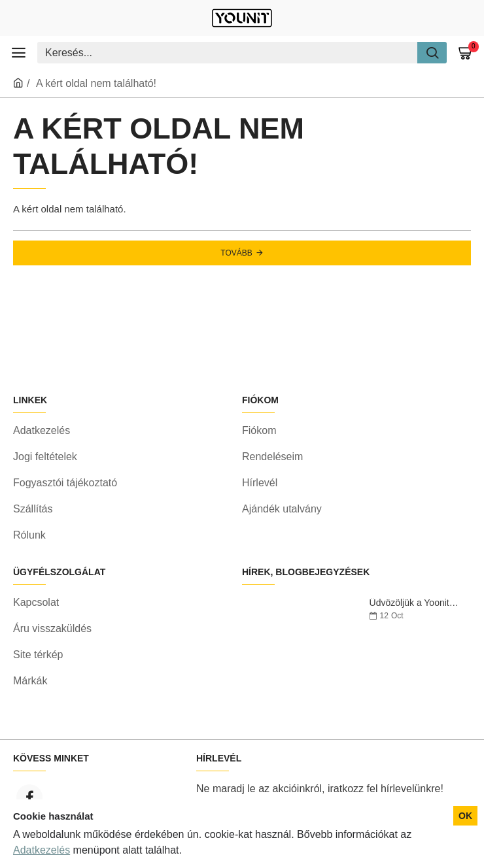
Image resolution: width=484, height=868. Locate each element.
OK (465, 816)
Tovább (236, 253)
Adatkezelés (42, 850)
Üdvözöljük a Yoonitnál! (416, 603)
